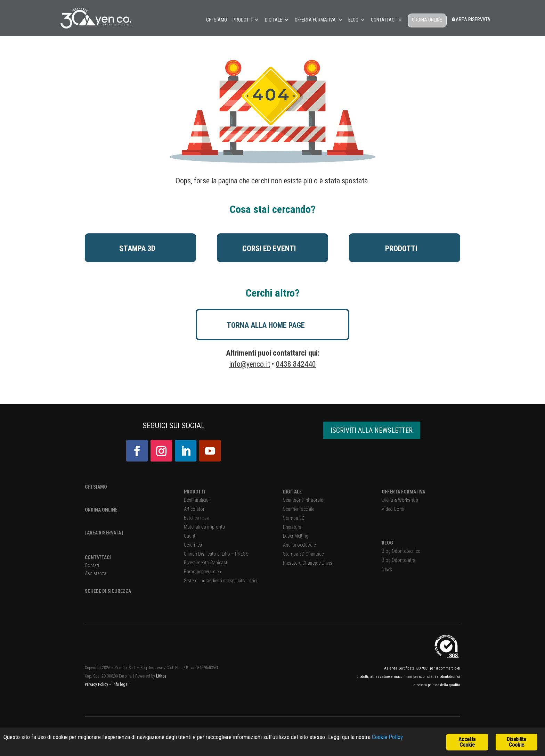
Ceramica (193, 545)
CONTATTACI (98, 557)
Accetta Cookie (467, 742)
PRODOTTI (194, 492)
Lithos (161, 676)
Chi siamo (217, 20)
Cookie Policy (387, 737)
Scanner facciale (299, 509)
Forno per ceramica (202, 572)
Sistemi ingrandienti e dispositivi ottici (221, 581)
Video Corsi (393, 509)
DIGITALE (292, 492)
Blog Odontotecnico (401, 551)
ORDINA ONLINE (427, 20)
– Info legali (119, 684)
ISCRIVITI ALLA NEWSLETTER (372, 430)
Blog (353, 20)
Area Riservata (471, 20)
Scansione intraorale (303, 500)
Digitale (274, 20)
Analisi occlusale (299, 545)
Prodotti (242, 20)
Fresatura (292, 527)
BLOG (387, 543)
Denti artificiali (197, 500)
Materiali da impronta (204, 527)
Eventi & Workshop (400, 500)
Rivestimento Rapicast (206, 563)
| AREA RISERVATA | (104, 533)
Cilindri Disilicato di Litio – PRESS (216, 554)
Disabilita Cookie (516, 742)
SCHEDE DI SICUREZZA (108, 591)
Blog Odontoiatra (398, 560)
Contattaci (383, 20)
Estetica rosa (197, 518)
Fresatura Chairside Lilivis (308, 563)
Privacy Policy (97, 684)
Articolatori (195, 509)
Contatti (93, 565)
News (387, 569)
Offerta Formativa (315, 20)
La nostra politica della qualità (436, 685)
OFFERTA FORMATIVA (403, 492)
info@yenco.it (250, 364)
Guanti (190, 536)
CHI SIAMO (96, 487)
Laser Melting (296, 536)
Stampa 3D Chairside (303, 554)
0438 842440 (296, 364)
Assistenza (96, 573)
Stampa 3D (294, 518)
